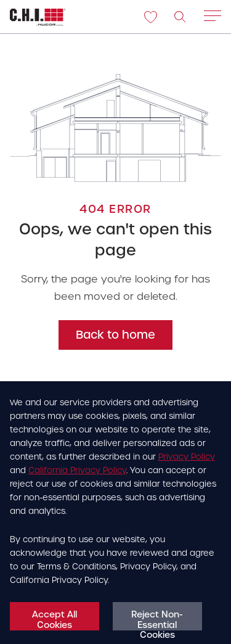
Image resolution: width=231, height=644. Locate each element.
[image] (180, 17)
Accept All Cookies (55, 620)
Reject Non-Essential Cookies (157, 620)
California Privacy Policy (77, 470)
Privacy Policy (187, 457)
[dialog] (115, 513)
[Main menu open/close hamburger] (213, 19)
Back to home (115, 335)
